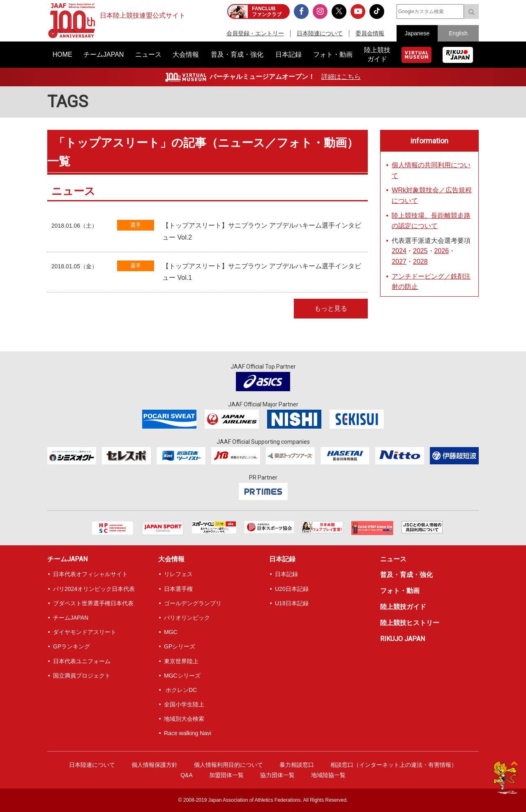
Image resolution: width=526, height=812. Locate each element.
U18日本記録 (292, 603)
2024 (399, 251)
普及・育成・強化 (406, 575)
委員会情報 (370, 33)
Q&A (187, 775)
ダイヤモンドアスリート (85, 632)
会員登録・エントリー (255, 33)
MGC (171, 632)
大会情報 (171, 559)
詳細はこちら (341, 77)
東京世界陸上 (181, 661)
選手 (136, 225)
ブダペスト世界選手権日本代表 (93, 603)
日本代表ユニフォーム (82, 661)
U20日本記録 (292, 589)
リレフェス (178, 574)
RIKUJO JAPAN (403, 639)
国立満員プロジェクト (82, 676)
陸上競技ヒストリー (410, 623)
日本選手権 (178, 589)
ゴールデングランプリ (193, 603)
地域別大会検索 (184, 719)
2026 (442, 251)
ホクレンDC (180, 690)
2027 (399, 262)
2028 (420, 262)
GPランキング (72, 646)
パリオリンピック (187, 618)
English (458, 33)
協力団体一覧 (277, 775)
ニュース (393, 559)
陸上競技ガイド (403, 607)
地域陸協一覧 (328, 775)
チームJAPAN (67, 559)
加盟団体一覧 (226, 775)
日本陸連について (320, 33)
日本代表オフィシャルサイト (90, 574)
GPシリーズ (180, 646)
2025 (420, 251)
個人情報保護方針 (155, 765)
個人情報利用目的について (228, 765)
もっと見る (331, 308)
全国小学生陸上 (184, 704)
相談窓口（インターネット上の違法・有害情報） (394, 765)
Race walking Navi (188, 733)
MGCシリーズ (182, 676)
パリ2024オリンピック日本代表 (94, 589)
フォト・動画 (400, 591)
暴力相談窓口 (297, 765)
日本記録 (282, 559)
